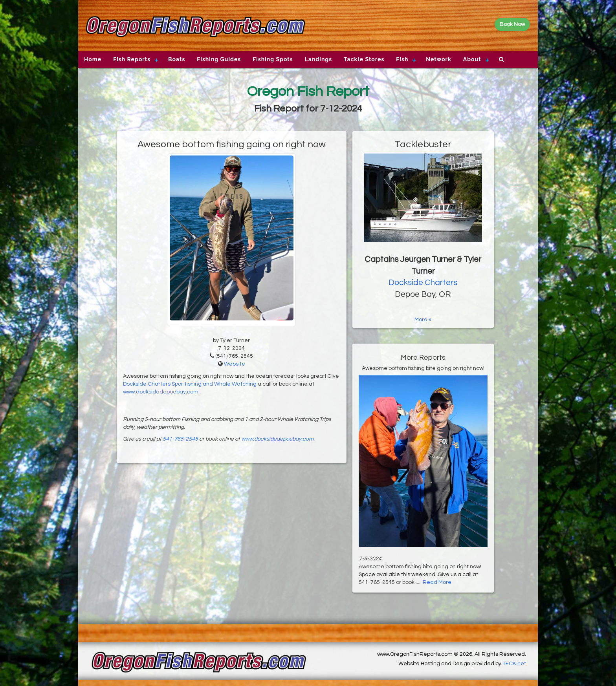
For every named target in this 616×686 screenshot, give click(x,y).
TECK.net (514, 664)
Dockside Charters (423, 283)
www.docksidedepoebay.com (277, 439)
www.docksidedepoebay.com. (161, 392)
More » (423, 320)
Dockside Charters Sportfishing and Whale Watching (190, 384)
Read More (437, 582)
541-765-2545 (180, 439)
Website (235, 364)
